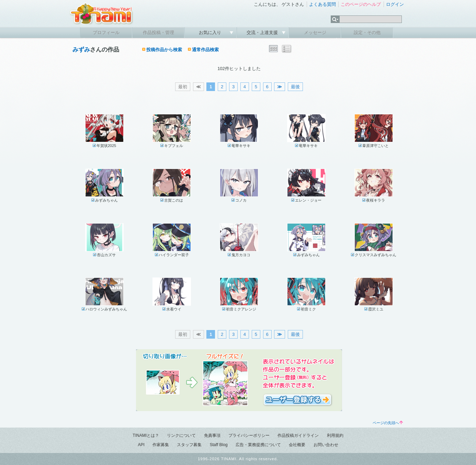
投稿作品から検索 (164, 50)
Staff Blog (219, 445)
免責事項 (212, 435)
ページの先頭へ (388, 423)
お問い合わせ (326, 445)
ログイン (395, 4)
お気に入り (211, 32)
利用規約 (335, 435)
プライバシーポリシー (249, 435)
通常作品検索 (205, 50)
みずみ (81, 50)
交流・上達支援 (263, 32)
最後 (295, 87)
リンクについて (181, 435)
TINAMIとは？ (146, 435)
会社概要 (297, 445)
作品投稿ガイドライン (298, 435)
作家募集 (161, 445)
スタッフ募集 (189, 445)
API (141, 445)
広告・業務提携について (258, 445)
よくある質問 (322, 4)
